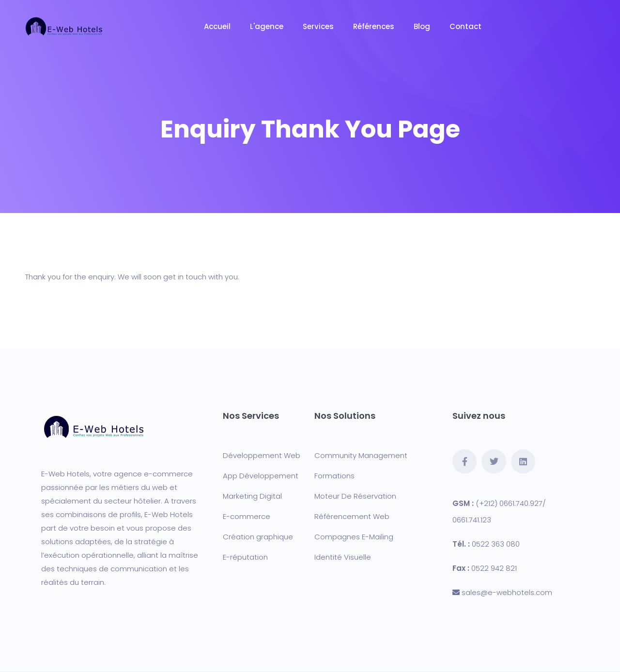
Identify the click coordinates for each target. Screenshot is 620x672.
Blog (422, 26)
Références (374, 26)
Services (318, 26)
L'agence (267, 26)
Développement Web (262, 455)
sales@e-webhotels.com (507, 592)
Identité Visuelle (343, 557)
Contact (465, 26)
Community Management (361, 455)
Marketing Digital (252, 496)
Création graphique (258, 537)
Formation (333, 476)
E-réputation (245, 557)
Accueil (217, 26)
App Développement (261, 476)
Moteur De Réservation (355, 496)
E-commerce (247, 516)
